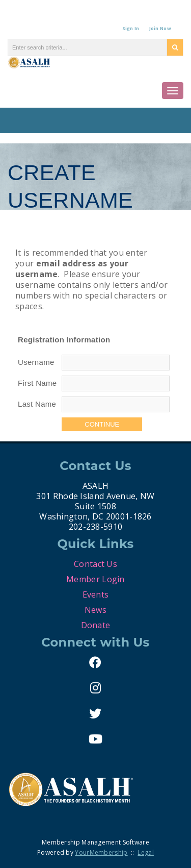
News (95, 610)
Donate (96, 625)
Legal (146, 852)
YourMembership (101, 852)
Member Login (95, 579)
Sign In (131, 28)
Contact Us (95, 564)
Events (96, 594)
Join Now (160, 28)
